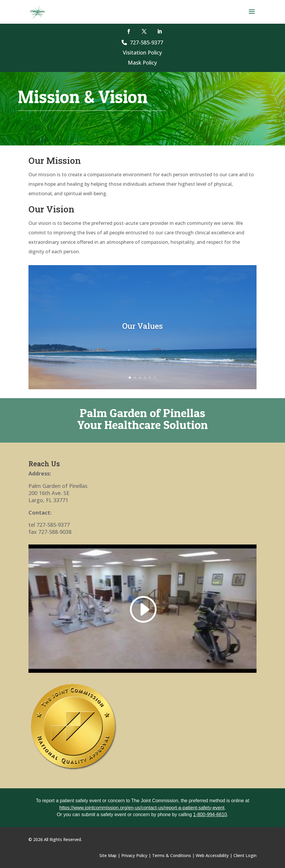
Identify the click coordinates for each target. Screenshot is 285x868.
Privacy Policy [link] (134, 855)
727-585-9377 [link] (142, 42)
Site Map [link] (108, 855)
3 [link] (140, 378)
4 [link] (145, 378)
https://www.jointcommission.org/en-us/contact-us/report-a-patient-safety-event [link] (142, 808)
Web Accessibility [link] (212, 855)
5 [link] (150, 378)
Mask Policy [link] (142, 63)
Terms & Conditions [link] (172, 855)
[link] (38, 11)
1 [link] (130, 378)
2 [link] (135, 378)
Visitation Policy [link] (142, 52)
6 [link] (155, 378)
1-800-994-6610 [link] (210, 815)
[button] (252, 15)
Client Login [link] (245, 855)
